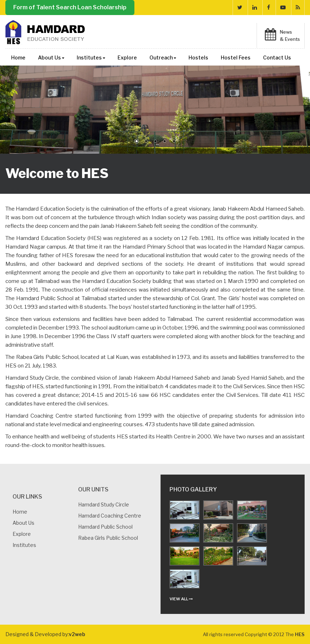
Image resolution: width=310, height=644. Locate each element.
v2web (77, 634)
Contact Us (277, 57)
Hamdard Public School (105, 527)
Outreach (163, 57)
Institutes (91, 57)
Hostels (198, 57)
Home (18, 57)
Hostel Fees (236, 57)
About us (23, 523)
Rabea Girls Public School (108, 538)
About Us (51, 57)
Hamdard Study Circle (104, 504)
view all (181, 599)
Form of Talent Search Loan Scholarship (70, 7)
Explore (127, 57)
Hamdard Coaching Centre (110, 516)
